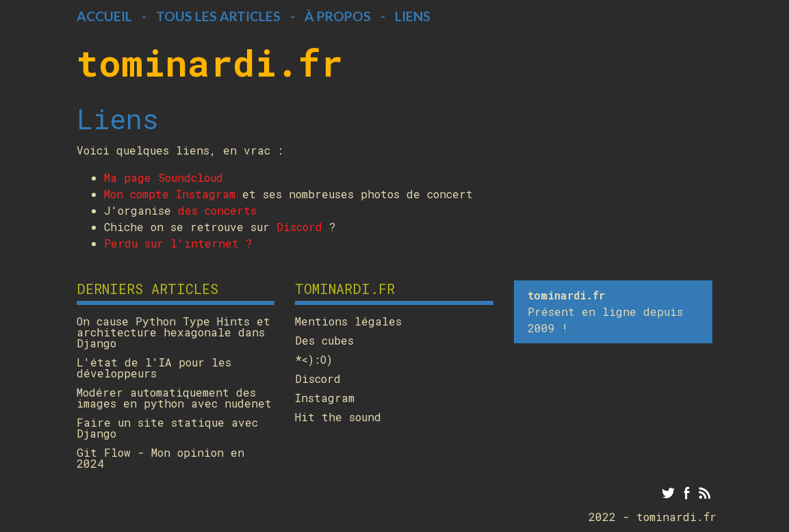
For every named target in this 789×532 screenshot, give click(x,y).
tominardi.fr (210, 62)
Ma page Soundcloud (164, 177)
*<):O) (314, 360)
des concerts (217, 210)
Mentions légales (348, 321)
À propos (338, 16)
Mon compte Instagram (170, 194)
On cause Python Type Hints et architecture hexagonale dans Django (173, 332)
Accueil (104, 16)
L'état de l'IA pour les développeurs (154, 368)
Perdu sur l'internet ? (178, 243)
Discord (299, 227)
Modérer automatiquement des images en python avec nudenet (174, 398)
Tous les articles (218, 16)
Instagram (325, 398)
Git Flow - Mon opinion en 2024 (160, 458)
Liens (413, 16)
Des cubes (324, 341)
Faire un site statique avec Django (167, 428)
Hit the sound (338, 417)
